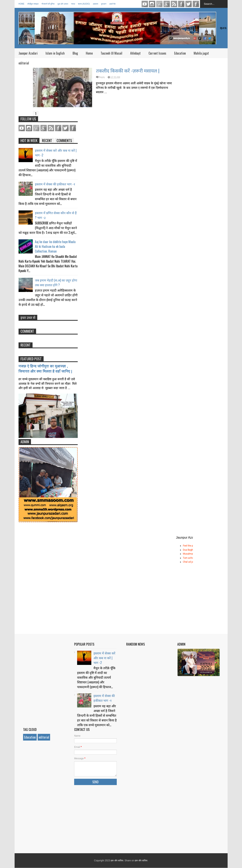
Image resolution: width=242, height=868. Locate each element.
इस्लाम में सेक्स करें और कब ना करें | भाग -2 (104, 658)
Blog (75, 53)
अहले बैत (112, 4)
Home (21, 4)
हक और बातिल (117, 861)
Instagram (152, 4)
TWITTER (189, 4)
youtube (145, 4)
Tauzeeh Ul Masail (111, 53)
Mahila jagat (201, 53)
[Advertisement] (147, 786)
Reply (102, 77)
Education (180, 53)
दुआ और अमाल (63, 4)
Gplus (167, 4)
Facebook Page (181, 4)
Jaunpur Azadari (28, 53)
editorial (24, 63)
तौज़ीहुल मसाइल (33, 4)
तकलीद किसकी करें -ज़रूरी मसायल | (128, 70)
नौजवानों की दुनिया (48, 4)
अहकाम (95, 4)
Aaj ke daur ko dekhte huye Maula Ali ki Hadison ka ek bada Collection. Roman (55, 246)
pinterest (159, 4)
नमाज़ (73, 4)
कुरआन (104, 4)
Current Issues (157, 53)
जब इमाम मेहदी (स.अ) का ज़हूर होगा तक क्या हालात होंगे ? (56, 283)
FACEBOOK (196, 4)
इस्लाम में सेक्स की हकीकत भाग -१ (55, 184)
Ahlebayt (135, 53)
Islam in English (55, 53)
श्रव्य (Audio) (84, 4)
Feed (174, 4)
